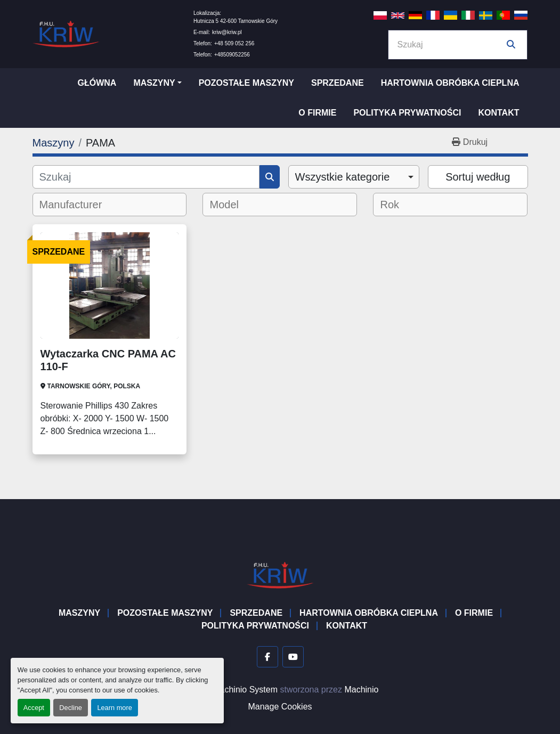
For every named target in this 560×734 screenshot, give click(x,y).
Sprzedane (338, 83)
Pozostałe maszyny (246, 83)
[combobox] (354, 177)
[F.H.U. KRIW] (280, 574)
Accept (34, 708)
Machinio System (245, 690)
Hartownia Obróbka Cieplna (450, 83)
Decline (71, 708)
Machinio (361, 690)
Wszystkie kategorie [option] (343, 177)
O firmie (317, 113)
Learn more (114, 708)
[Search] (450, 45)
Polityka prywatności (407, 113)
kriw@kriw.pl (227, 32)
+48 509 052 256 (234, 43)
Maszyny (154, 83)
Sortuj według (478, 177)
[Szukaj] (146, 177)
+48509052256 (232, 55)
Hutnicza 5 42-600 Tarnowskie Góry (236, 21)
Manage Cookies (280, 707)
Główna (97, 83)
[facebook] (267, 657)
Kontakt (498, 113)
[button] (157, 83)
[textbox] (78, 205)
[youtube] (293, 657)
